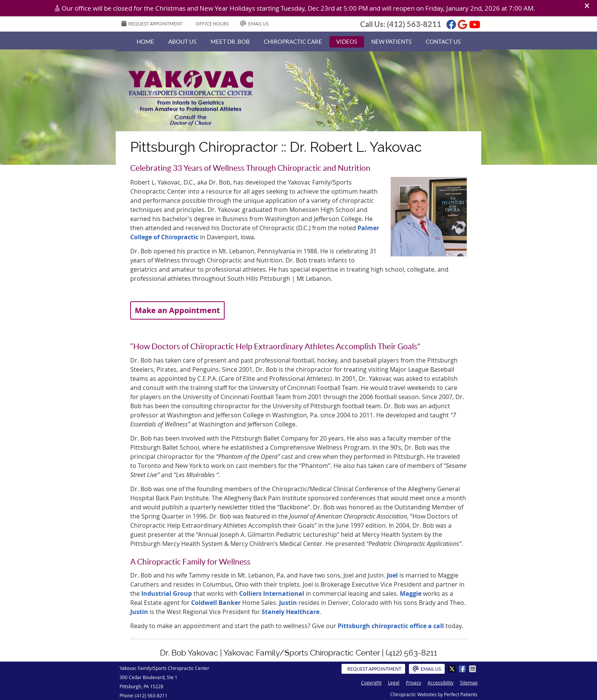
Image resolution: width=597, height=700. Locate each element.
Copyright (371, 682)
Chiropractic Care (293, 42)
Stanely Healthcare (290, 612)
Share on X (453, 669)
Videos (347, 42)
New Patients (391, 42)
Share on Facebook (463, 669)
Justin (289, 603)
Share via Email (473, 669)
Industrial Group (167, 593)
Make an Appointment (177, 310)
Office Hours (212, 24)
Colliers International (272, 593)
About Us (182, 42)
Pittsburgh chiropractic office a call (391, 626)
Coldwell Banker (217, 603)
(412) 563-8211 (414, 24)
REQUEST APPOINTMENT (152, 23)
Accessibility (441, 682)
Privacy (413, 682)
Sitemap (469, 682)
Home (145, 42)
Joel (393, 575)
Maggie (411, 593)
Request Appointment (374, 669)
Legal (394, 682)
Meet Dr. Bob (230, 42)
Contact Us (443, 42)
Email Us (254, 23)
